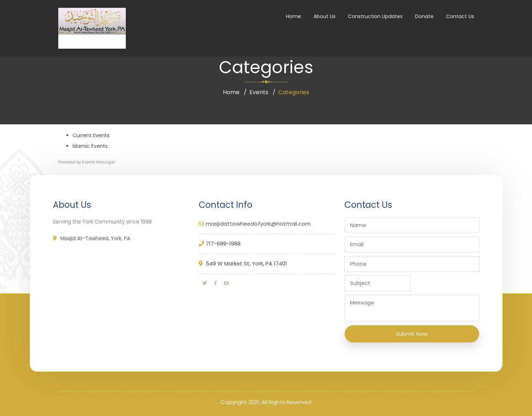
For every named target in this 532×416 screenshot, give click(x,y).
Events (259, 92)
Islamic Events (90, 146)
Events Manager (98, 162)
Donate (424, 16)
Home (294, 16)
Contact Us (460, 16)
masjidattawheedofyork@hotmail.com (258, 224)
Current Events (91, 135)
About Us (324, 16)
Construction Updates (375, 16)
